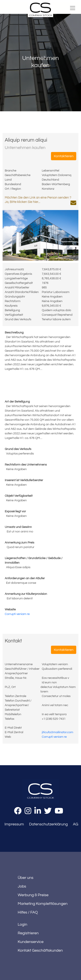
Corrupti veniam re (17, 614)
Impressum (14, 824)
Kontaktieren (64, 156)
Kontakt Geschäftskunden (40, 950)
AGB (77, 824)
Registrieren (28, 933)
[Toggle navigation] (73, 8)
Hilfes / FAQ (28, 912)
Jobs (22, 886)
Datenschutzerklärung (48, 824)
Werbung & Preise (33, 895)
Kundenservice (31, 942)
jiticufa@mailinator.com (57, 732)
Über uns (25, 878)
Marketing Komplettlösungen (43, 904)
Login (22, 924)
